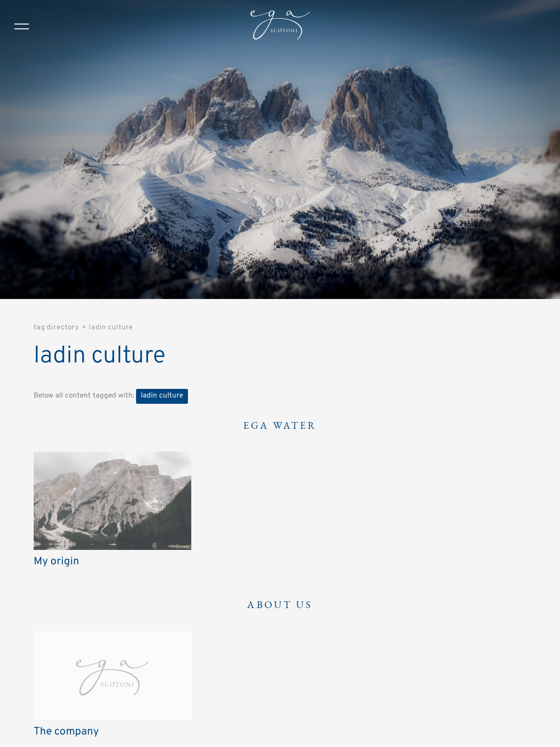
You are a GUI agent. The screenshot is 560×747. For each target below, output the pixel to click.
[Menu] (22, 26)
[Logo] (280, 26)
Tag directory (56, 328)
